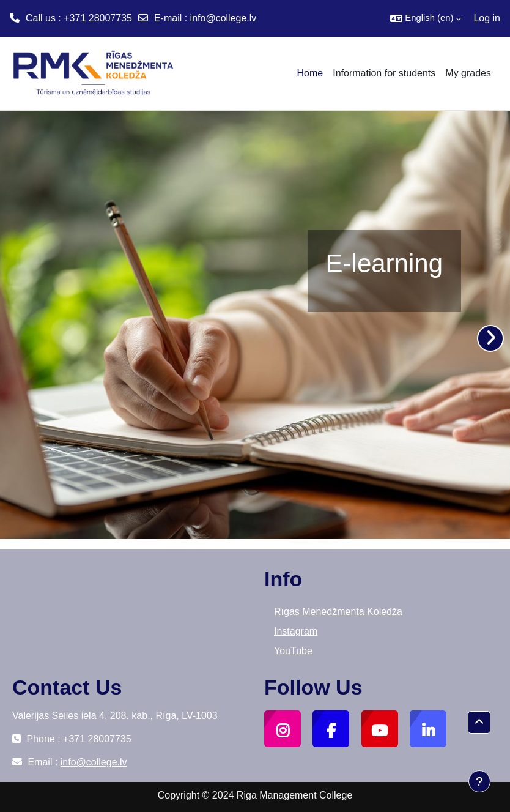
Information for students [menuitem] (384, 73)
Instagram (296, 631)
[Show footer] (479, 781)
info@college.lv (224, 18)
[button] (426, 18)
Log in (487, 18)
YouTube (293, 651)
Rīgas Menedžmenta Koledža (338, 612)
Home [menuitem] (310, 73)
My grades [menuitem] (468, 73)
